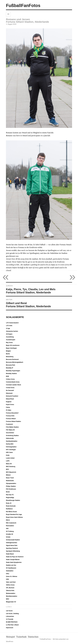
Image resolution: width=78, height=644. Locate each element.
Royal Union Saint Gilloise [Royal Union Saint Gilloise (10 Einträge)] (14, 517)
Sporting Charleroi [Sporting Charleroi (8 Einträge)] (12, 548)
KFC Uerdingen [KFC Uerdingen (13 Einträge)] (11, 450)
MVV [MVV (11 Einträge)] (7, 469)
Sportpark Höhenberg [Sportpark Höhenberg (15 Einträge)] (13, 551)
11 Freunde (10, 619)
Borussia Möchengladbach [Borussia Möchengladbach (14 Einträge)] (15, 362)
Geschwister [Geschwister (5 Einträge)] (10, 433)
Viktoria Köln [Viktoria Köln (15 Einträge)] (10, 591)
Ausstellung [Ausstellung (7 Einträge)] (10, 337)
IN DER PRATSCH (12, 622)
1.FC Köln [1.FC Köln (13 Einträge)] (9, 326)
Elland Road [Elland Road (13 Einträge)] (10, 399)
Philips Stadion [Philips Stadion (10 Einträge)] (11, 486)
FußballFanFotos (23, 6)
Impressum (10, 628)
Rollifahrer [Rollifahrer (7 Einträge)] (9, 509)
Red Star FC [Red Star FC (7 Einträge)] (10, 495)
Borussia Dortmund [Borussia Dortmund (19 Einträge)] (12, 359)
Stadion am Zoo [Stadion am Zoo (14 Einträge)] (11, 565)
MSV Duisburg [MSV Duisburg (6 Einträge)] (11, 467)
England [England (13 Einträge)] (9, 402)
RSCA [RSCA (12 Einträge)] (8, 520)
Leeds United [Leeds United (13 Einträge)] (10, 458)
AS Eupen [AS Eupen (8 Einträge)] (9, 334)
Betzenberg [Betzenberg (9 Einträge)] (10, 357)
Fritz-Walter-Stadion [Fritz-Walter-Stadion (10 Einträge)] (12, 427)
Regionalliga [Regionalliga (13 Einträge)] (10, 498)
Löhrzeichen (10, 616)
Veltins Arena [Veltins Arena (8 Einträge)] (10, 585)
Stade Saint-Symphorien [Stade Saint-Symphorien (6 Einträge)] (14, 562)
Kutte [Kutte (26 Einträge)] (8, 455)
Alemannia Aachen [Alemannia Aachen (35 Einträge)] (12, 331)
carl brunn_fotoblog (12, 614)
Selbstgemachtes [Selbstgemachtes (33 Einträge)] (12, 543)
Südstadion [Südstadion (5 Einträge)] (10, 571)
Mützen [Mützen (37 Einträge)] (8, 475)
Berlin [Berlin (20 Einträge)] (8, 354)
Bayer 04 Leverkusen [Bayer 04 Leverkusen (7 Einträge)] (13, 345)
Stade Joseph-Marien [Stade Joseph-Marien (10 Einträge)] (13, 560)
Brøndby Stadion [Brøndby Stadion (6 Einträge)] (11, 374)
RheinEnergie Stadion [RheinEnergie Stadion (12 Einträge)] (13, 500)
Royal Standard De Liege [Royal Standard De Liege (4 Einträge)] (14, 514)
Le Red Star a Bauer (12, 625)
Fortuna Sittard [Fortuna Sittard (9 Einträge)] (11, 419)
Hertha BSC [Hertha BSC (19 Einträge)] (10, 444)
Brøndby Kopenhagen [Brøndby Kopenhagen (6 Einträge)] (13, 371)
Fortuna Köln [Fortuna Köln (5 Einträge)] (10, 416)
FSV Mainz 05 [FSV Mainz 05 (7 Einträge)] (10, 430)
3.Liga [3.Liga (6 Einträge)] (8, 328)
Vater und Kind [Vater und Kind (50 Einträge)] (11, 582)
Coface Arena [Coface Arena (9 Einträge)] (10, 379)
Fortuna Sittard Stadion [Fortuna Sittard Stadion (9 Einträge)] (13, 421)
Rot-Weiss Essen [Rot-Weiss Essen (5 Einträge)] (11, 512)
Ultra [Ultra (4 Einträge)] (7, 574)
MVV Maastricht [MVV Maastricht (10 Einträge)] (11, 472)
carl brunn (9, 611)
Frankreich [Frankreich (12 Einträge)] (9, 424)
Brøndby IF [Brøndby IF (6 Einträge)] (9, 368)
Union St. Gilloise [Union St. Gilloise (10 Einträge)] (12, 576)
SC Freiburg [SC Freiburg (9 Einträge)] (10, 531)
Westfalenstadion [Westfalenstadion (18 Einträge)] (12, 596)
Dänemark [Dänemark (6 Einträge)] (9, 393)
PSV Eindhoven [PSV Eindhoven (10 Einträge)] (11, 489)
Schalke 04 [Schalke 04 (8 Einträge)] (9, 534)
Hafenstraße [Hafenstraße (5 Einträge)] (10, 438)
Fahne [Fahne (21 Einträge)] (8, 407)
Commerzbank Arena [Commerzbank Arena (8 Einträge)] (13, 382)
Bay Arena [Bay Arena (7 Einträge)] (9, 343)
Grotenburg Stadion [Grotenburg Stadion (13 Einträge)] (12, 436)
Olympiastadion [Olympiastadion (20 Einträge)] (11, 483)
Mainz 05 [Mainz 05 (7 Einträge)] (9, 464)
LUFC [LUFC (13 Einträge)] (8, 461)
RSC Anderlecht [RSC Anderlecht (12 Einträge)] (11, 523)
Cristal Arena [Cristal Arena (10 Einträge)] (10, 388)
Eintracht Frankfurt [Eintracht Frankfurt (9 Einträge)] (12, 396)
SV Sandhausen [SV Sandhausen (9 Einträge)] (11, 568)
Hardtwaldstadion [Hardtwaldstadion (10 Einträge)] (12, 441)
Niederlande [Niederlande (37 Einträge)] (10, 481)
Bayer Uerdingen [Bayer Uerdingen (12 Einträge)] (11, 348)
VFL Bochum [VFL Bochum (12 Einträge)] (10, 588)
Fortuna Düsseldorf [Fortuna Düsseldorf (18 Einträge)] (12, 413)
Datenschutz (33, 637)
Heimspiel (10, 637)
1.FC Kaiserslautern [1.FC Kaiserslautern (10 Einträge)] (12, 323)
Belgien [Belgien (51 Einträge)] (8, 351)
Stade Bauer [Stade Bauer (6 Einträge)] (10, 554)
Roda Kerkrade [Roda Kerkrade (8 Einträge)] (11, 506)
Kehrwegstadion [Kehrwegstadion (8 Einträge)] (11, 447)
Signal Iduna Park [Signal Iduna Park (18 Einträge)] (12, 545)
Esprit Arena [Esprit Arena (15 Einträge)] (10, 405)
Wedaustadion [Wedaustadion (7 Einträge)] (11, 593)
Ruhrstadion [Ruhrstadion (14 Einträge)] (10, 526)
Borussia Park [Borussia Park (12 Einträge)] (10, 365)
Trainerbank (21, 637)
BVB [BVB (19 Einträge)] (7, 376)
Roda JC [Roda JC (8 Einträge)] (9, 503)
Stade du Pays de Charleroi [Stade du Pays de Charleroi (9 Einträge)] (15, 557)
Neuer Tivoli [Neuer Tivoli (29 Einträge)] (10, 478)
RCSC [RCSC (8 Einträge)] (8, 492)
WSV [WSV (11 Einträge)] (7, 599)
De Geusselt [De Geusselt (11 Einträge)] (10, 390)
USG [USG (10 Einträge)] (7, 579)
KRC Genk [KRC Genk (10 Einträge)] (9, 452)
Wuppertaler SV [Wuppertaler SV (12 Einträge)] (11, 602)
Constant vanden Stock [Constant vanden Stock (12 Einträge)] (13, 385)
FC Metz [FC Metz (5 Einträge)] (9, 410)
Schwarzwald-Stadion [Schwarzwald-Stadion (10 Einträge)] (13, 540)
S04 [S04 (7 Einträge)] (7, 529)
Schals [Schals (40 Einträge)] (8, 537)
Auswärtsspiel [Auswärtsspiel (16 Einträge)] (10, 340)
